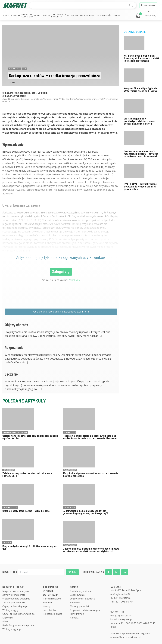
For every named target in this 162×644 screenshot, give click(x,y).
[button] (12, 16)
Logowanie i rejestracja (83, 599)
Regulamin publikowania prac (85, 610)
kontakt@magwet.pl (121, 619)
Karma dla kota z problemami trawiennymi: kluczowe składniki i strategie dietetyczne (141, 58)
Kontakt (74, 618)
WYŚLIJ (72, 572)
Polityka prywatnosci (81, 591)
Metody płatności (79, 606)
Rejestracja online (53, 614)
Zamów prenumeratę (14, 595)
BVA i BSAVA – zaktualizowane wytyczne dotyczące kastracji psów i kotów (140, 187)
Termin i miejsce (52, 599)
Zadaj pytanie (77, 595)
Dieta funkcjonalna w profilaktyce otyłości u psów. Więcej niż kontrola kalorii (139, 121)
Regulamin (76, 602)
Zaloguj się (61, 272)
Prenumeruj (148, 5)
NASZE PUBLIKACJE (13, 587)
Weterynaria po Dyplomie (16, 599)
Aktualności (104, 15)
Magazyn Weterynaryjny (16, 591)
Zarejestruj (151, 15)
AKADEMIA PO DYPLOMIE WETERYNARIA (51, 591)
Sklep (117, 15)
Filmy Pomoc (77, 614)
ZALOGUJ (147, 12)
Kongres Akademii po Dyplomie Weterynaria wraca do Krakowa (141, 90)
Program (48, 602)
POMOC (74, 587)
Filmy (92, 15)
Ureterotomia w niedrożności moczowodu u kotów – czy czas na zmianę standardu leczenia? (141, 154)
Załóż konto (74, 280)
